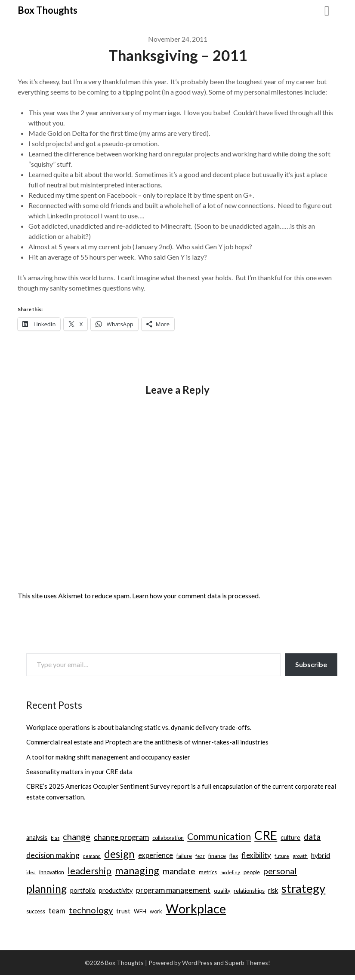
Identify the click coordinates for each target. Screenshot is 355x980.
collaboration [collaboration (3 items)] (168, 838)
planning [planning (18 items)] (46, 889)
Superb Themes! (248, 963)
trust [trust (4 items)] (123, 911)
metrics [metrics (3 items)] (208, 872)
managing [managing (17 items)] (137, 870)
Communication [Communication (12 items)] (219, 836)
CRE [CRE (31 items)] (266, 835)
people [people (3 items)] (252, 872)
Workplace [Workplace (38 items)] (196, 908)
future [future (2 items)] (282, 856)
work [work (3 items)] (156, 911)
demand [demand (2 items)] (92, 856)
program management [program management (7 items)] (173, 890)
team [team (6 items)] (57, 911)
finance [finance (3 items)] (217, 856)
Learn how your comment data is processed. (196, 596)
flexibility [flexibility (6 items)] (256, 855)
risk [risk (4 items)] (273, 890)
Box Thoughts (48, 10)
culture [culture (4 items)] (290, 838)
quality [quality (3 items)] (222, 891)
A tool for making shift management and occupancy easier (108, 757)
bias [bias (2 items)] (55, 838)
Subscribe (311, 664)
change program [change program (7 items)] (121, 837)
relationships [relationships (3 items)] (249, 891)
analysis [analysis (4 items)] (37, 838)
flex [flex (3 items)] (234, 856)
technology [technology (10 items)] (91, 910)
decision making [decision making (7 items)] (53, 855)
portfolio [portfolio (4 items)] (83, 890)
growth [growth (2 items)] (300, 856)
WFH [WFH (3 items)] (140, 911)
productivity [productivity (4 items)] (116, 890)
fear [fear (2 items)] (200, 856)
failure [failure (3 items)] (184, 856)
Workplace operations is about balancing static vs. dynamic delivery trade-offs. (139, 727)
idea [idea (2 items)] (31, 872)
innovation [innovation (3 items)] (52, 872)
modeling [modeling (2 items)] (230, 872)
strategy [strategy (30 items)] (303, 888)
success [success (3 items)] (36, 911)
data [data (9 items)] (312, 837)
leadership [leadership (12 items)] (90, 871)
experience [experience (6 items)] (156, 855)
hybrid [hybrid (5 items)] (321, 855)
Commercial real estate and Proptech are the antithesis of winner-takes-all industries (147, 742)
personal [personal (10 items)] (280, 871)
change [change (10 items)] (77, 836)
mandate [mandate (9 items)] (179, 871)
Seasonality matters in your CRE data (79, 772)
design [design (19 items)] (119, 854)
